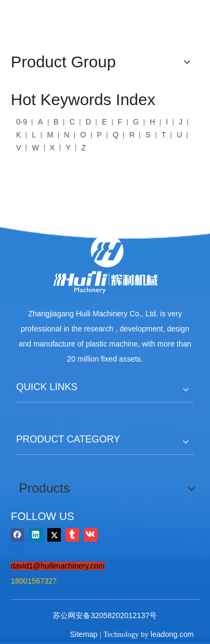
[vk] (91, 535)
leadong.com (172, 634)
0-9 (22, 122)
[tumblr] (72, 535)
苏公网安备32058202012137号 (105, 615)
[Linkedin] (36, 535)
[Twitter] (54, 535)
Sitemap (84, 634)
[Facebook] (17, 535)
